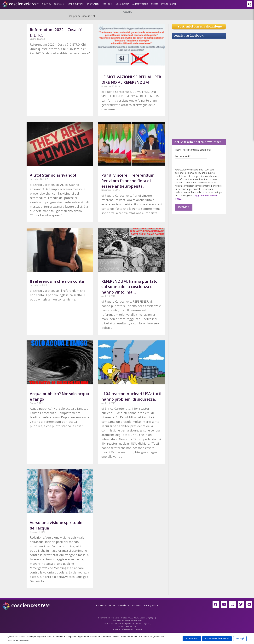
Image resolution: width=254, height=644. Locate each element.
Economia (59, 4)
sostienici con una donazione (200, 26)
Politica (46, 4)
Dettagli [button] (240, 639)
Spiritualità (93, 4)
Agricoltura (122, 4)
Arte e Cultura (76, 4)
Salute (155, 4)
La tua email (183, 156)
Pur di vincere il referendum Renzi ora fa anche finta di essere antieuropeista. (128, 180)
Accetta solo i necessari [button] (217, 639)
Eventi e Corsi (169, 4)
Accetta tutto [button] (192, 639)
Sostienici (137, 605)
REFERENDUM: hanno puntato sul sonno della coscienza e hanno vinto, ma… (129, 287)
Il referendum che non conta (57, 281)
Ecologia (107, 4)
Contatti (112, 605)
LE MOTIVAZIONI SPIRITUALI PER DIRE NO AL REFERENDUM (131, 79)
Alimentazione (140, 4)
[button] (250, 4)
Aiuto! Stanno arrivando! (53, 175)
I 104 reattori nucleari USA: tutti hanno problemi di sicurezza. (131, 396)
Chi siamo (101, 605)
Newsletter (124, 605)
